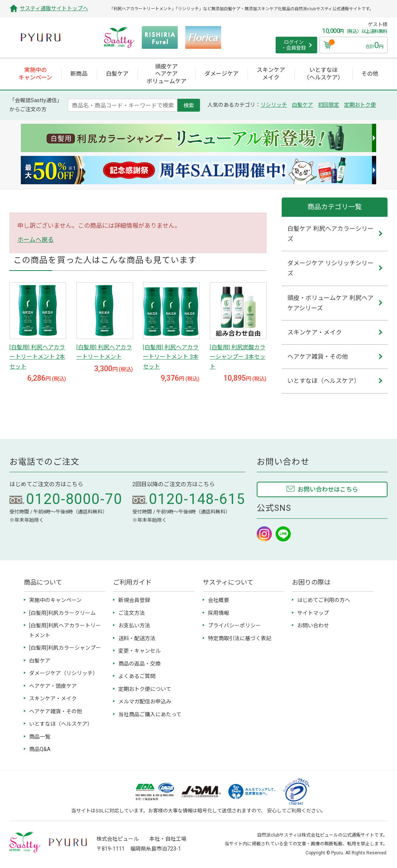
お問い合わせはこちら (328, 489)
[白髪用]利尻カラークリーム (62, 613)
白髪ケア (302, 105)
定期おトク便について (145, 689)
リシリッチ (274, 105)
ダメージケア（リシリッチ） (64, 673)
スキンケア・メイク (53, 698)
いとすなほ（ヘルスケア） (61, 724)
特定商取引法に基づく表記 (240, 638)
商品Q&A (40, 749)
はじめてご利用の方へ (324, 600)
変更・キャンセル (140, 651)
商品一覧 (40, 737)
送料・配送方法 (137, 638)
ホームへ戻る (36, 240)
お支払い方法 (134, 625)
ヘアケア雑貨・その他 (56, 711)
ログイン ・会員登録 (294, 45)
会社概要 (219, 600)
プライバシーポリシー (234, 625)
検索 (189, 105)
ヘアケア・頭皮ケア (53, 686)
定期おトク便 (360, 105)
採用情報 (219, 613)
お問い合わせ (313, 625)
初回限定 (329, 105)
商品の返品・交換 (140, 664)
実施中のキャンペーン (55, 600)
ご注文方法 (132, 613)
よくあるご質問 (137, 676)
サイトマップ (313, 613)
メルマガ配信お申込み (145, 702)
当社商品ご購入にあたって (150, 714)
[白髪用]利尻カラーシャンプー (65, 648)
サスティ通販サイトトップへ (54, 8)
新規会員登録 (134, 600)
